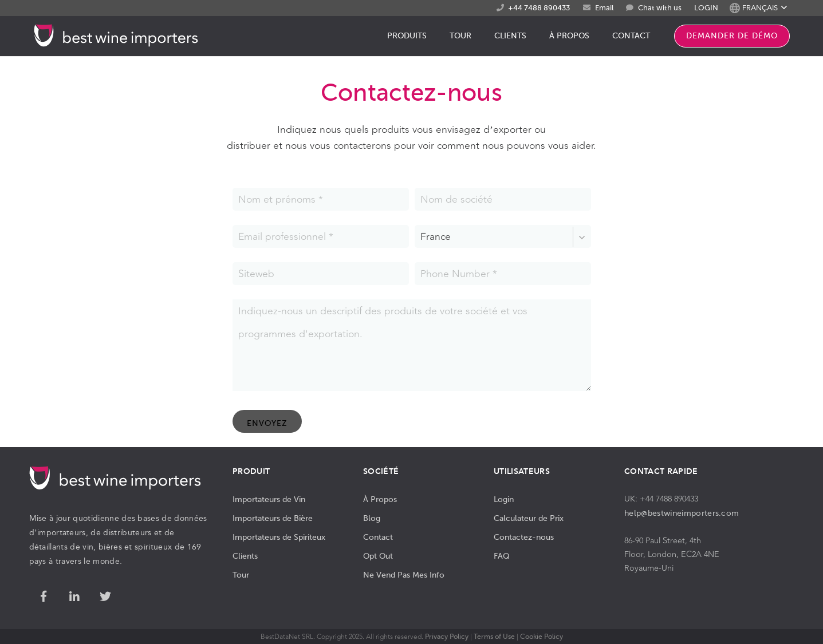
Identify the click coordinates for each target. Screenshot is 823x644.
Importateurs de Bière (273, 518)
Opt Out (378, 556)
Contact (378, 537)
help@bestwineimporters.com (682, 513)
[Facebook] (44, 597)
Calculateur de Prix (529, 518)
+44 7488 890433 (539, 8)
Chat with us (660, 8)
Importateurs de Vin (269, 499)
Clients (245, 556)
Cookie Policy (542, 637)
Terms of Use (494, 637)
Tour (241, 575)
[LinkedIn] (74, 597)
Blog (372, 518)
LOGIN (706, 8)
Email (604, 8)
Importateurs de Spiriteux (279, 537)
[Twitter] (105, 597)
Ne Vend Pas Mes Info (404, 575)
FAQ (502, 556)
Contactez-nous (524, 537)
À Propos (380, 499)
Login (504, 499)
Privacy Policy (447, 637)
